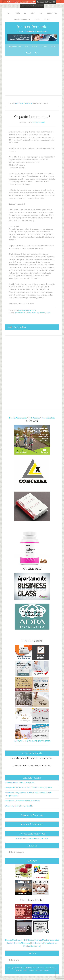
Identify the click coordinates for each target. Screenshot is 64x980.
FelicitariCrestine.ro (31, 946)
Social (34, 310)
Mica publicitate (48, 418)
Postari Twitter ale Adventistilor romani (32, 838)
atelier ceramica (20, 313)
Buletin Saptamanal (25, 310)
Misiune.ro (25, 943)
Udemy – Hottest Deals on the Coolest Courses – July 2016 (28, 788)
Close (61, 2)
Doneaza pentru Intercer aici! (46, 2)
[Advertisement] (35, 77)
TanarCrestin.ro (51, 943)
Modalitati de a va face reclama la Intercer (32, 766)
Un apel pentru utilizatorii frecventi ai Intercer (32, 758)
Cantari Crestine (14, 943)
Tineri (48, 313)
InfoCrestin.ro (37, 943)
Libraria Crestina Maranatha (47, 940)
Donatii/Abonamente (18, 418)
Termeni (19, 741)
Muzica (34, 313)
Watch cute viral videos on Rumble (19, 806)
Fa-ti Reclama (34, 418)
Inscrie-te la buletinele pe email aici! (32, 6)
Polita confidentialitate (38, 741)
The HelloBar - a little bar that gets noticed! (5, 2)
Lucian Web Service (21, 970)
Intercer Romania (32, 27)
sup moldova (41, 313)
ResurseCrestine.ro (13, 940)
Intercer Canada (50, 968)
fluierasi (28, 313)
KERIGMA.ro (28, 940)
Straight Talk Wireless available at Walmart (22, 801)
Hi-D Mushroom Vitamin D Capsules (20, 782)
